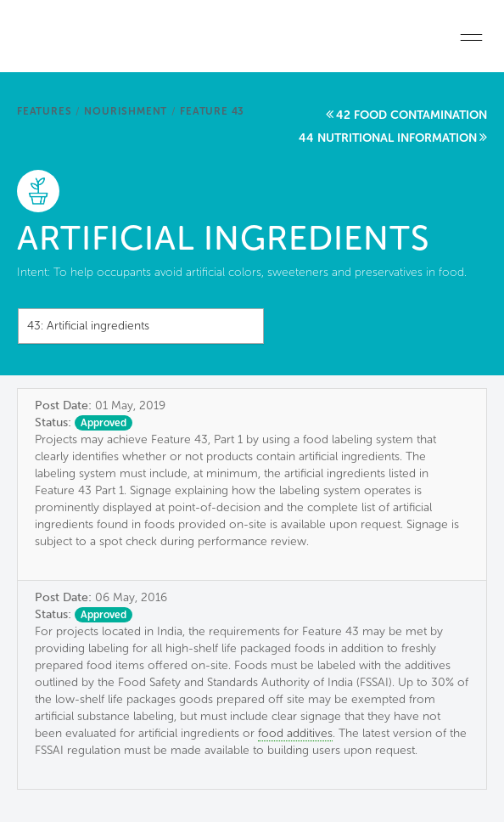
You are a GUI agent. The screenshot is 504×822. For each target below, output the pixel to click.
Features (44, 111)
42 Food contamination (412, 115)
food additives (295, 733)
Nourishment (126, 111)
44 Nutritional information (388, 138)
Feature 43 (212, 111)
